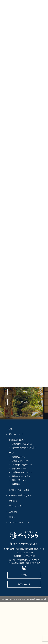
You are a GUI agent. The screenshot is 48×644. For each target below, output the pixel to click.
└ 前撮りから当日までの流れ (21, 448)
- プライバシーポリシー (18, 522)
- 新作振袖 (12, 501)
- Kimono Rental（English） (19, 495)
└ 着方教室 (13, 484)
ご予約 (24, 392)
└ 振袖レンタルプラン (18, 461)
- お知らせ (12, 512)
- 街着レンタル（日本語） (19, 490)
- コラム (11, 517)
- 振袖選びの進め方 (16, 440)
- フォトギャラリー (16, 506)
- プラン (11, 453)
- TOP (10, 429)
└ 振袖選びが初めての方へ (20, 444)
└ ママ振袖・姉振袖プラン (20, 465)
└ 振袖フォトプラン (17, 469)
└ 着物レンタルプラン (18, 476)
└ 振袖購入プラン (16, 457)
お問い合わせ (24, 402)
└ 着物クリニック (16, 480)
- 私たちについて (15, 434)
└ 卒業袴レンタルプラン (19, 472)
